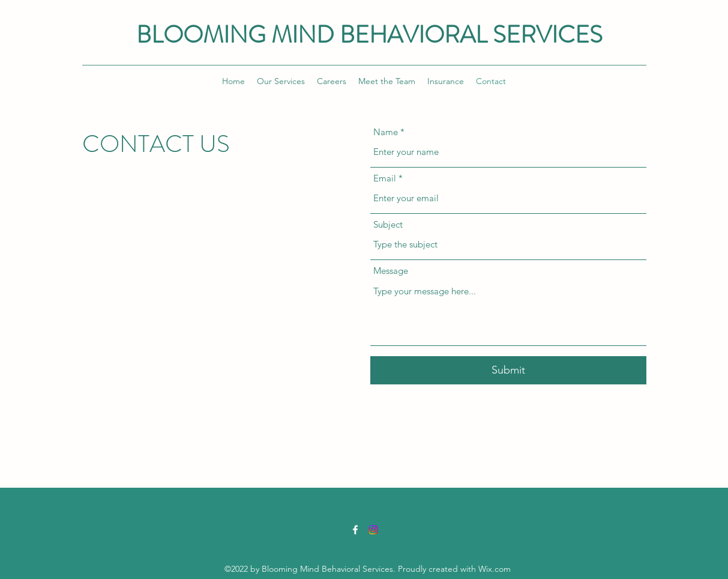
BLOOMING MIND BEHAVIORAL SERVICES (369, 35)
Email (385, 178)
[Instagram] (373, 530)
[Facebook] (355, 530)
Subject (388, 224)
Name (386, 132)
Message (391, 271)
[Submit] (508, 370)
